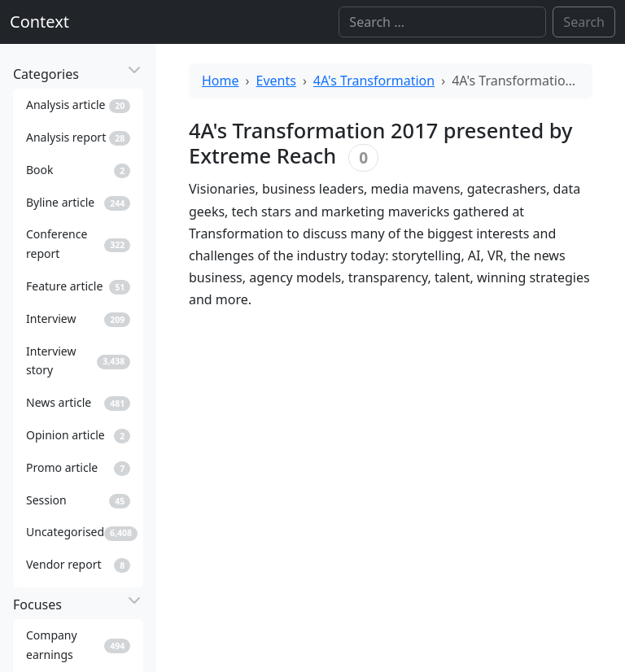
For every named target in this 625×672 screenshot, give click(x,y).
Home (221, 81)
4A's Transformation (374, 81)
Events (276, 81)
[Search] (442, 22)
